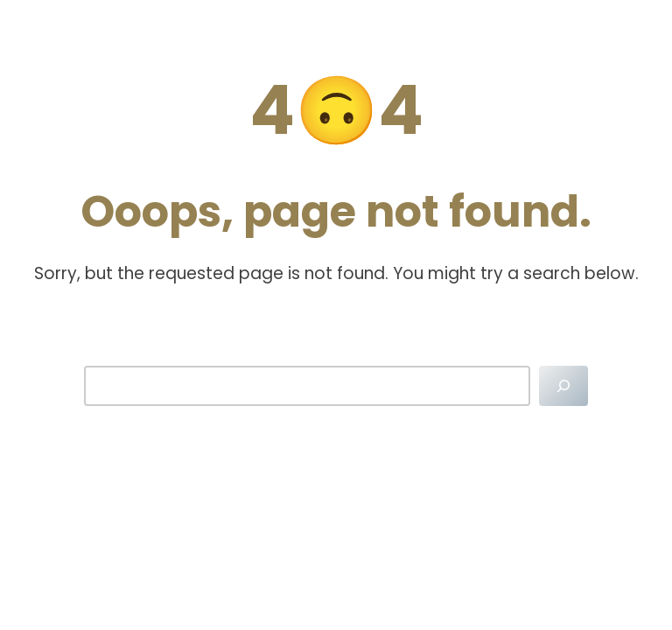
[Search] (563, 386)
